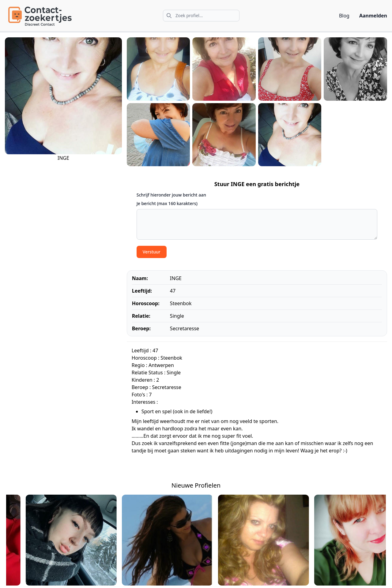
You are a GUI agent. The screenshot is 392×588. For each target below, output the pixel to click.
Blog (344, 16)
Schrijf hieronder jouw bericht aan (171, 195)
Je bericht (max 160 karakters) (167, 203)
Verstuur (152, 252)
